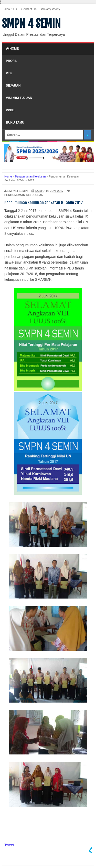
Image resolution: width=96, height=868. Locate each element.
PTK (9, 73)
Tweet (9, 845)
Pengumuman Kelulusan (24, 195)
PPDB (10, 110)
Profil (12, 61)
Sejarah (13, 86)
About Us (11, 9)
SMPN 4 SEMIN (31, 24)
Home (12, 49)
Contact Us (29, 9)
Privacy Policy (51, 9)
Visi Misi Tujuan (19, 98)
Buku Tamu (15, 123)
